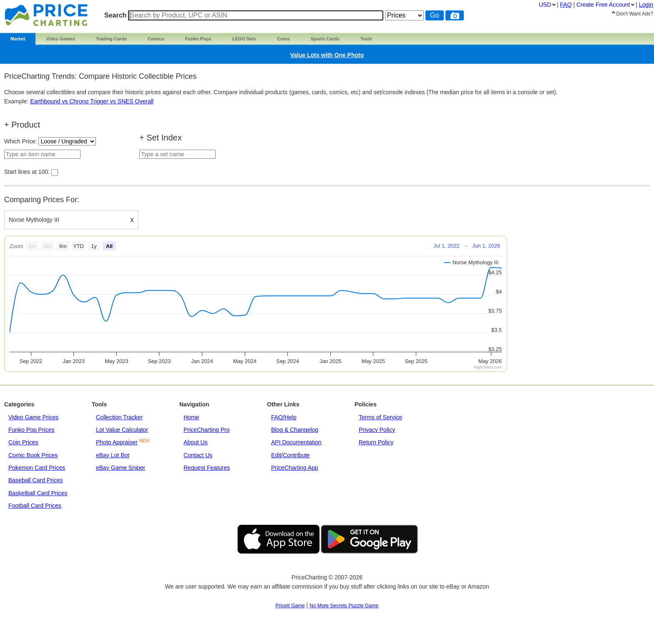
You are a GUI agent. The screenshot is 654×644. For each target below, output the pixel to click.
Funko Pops (198, 39)
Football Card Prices (35, 506)
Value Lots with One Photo (327, 55)
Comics (156, 39)
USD (545, 5)
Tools (366, 39)
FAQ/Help (284, 417)
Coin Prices (23, 442)
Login (646, 5)
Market (18, 39)
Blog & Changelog (295, 430)
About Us (196, 442)
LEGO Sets (244, 39)
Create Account (603, 5)
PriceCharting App (295, 468)
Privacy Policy (377, 430)
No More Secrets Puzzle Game (344, 606)
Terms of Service (380, 417)
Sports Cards (325, 39)
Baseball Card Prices (36, 480)
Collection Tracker (119, 417)
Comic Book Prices (33, 455)
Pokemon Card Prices (37, 468)
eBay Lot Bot (113, 455)
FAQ (566, 5)
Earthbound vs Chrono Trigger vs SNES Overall (92, 101)
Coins (283, 39)
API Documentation (296, 442)
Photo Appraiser (117, 442)
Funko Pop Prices (31, 430)
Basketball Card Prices (38, 493)
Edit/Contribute (291, 455)
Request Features (207, 468)
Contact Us (198, 455)
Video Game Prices (33, 417)
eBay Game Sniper (121, 468)
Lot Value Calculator (122, 430)
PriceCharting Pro (207, 430)
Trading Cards (111, 39)
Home (191, 417)
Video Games (60, 39)
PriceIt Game (290, 606)
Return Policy (376, 442)
